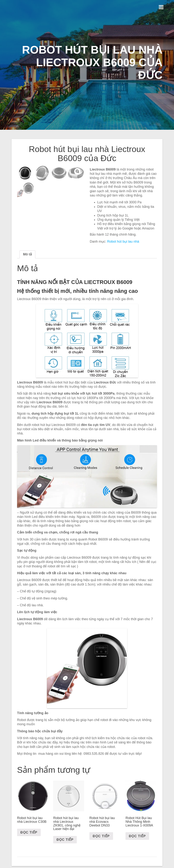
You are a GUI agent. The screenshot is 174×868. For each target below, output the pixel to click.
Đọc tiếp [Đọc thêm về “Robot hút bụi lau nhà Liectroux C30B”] (29, 854)
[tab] (27, 276)
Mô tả (27, 276)
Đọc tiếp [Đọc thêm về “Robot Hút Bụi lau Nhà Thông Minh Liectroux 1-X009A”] (137, 857)
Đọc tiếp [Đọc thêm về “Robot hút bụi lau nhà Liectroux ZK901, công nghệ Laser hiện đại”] (65, 861)
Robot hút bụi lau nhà (123, 242)
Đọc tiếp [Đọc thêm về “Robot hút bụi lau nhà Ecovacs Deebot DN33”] (101, 857)
